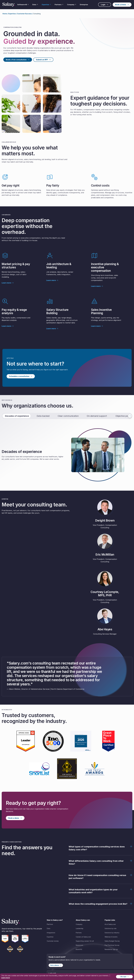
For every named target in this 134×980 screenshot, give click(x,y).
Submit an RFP (43, 60)
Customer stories (53, 941)
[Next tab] (130, 416)
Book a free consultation (18, 60)
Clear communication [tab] (68, 416)
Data (48, 928)
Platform (50, 924)
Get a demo (56, 965)
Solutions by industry (112, 933)
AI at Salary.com (110, 924)
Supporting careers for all (85, 941)
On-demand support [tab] (97, 416)
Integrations (51, 933)
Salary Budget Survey (112, 941)
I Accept (124, 977)
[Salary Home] (9, 5)
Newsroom (79, 945)
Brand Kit (79, 949)
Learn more (8, 283)
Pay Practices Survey (112, 945)
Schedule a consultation (21, 376)
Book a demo (15, 818)
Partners (79, 933)
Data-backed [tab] (43, 416)
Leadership (80, 928)
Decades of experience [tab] (17, 416)
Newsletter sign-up (111, 949)
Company (79, 924)
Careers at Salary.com (83, 937)
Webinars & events (111, 937)
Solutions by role (110, 928)
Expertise (50, 937)
